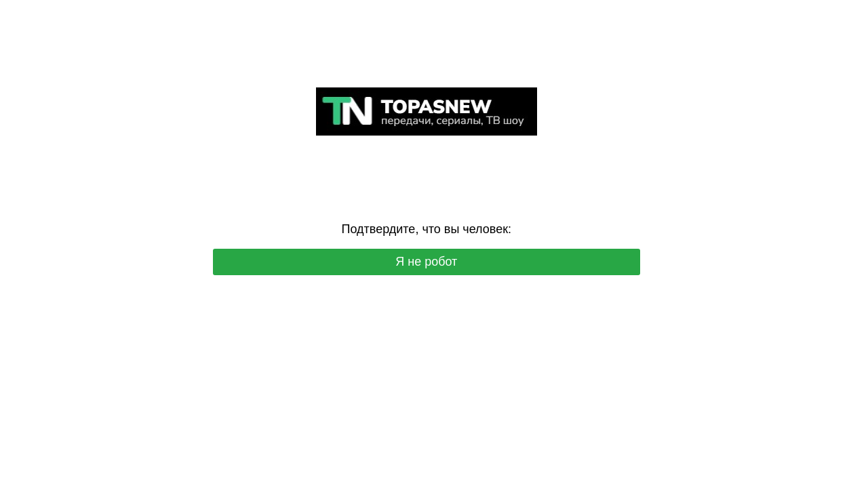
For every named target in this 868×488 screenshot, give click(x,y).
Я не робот (426, 262)
